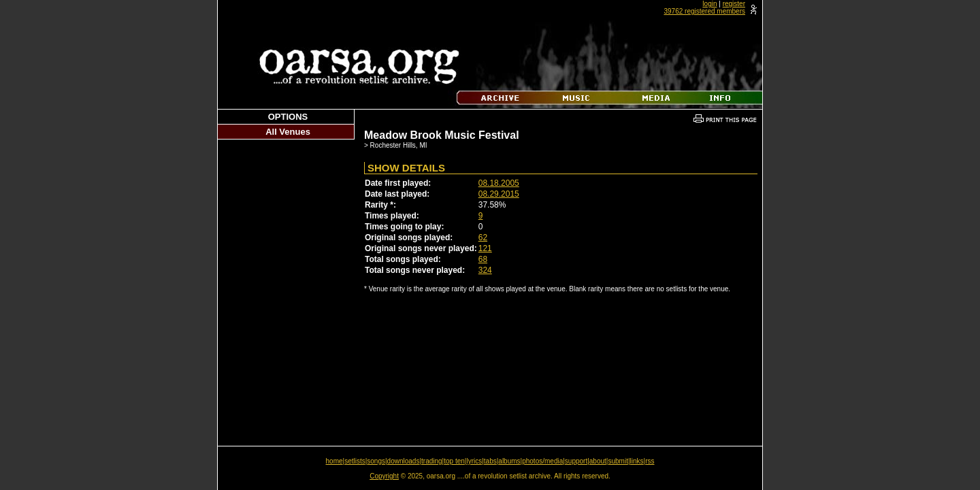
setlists (355, 461)
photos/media (542, 461)
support (576, 461)
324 (485, 270)
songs (376, 461)
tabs (490, 461)
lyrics (474, 461)
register (734, 4)
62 (483, 238)
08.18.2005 (499, 183)
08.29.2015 (499, 194)
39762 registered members (704, 11)
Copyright (384, 476)
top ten (454, 461)
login (709, 4)
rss (650, 461)
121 (485, 248)
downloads (404, 461)
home (334, 461)
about (598, 461)
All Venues (288, 132)
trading (432, 461)
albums (509, 461)
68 (483, 259)
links (637, 461)
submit (618, 461)
